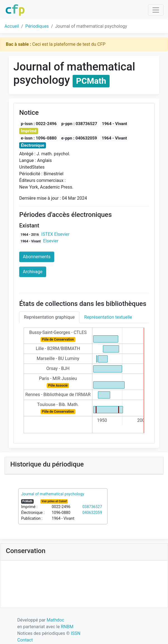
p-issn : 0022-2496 (39, 124)
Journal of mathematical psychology (53, 494)
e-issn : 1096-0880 (39, 138)
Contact (25, 640)
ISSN (76, 633)
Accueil (12, 26)
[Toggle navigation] (156, 10)
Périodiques (37, 26)
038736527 (92, 507)
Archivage (33, 272)
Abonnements (37, 257)
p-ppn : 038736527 (79, 124)
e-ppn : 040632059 (79, 138)
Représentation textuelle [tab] (108, 317)
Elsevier (51, 241)
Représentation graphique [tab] (49, 317)
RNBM (67, 627)
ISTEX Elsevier (55, 234)
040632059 (92, 513)
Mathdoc (55, 620)
